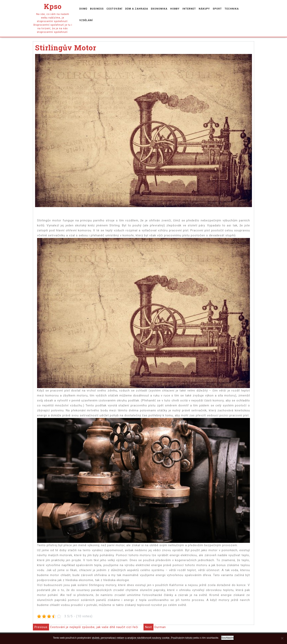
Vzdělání (86, 20)
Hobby (175, 9)
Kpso (53, 6)
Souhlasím (228, 638)
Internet (189, 9)
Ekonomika (159, 9)
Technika (232, 9)
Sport (217, 9)
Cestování (114, 9)
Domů (83, 9)
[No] (282, 638)
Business (97, 9)
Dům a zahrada (137, 9)
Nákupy (204, 9)
